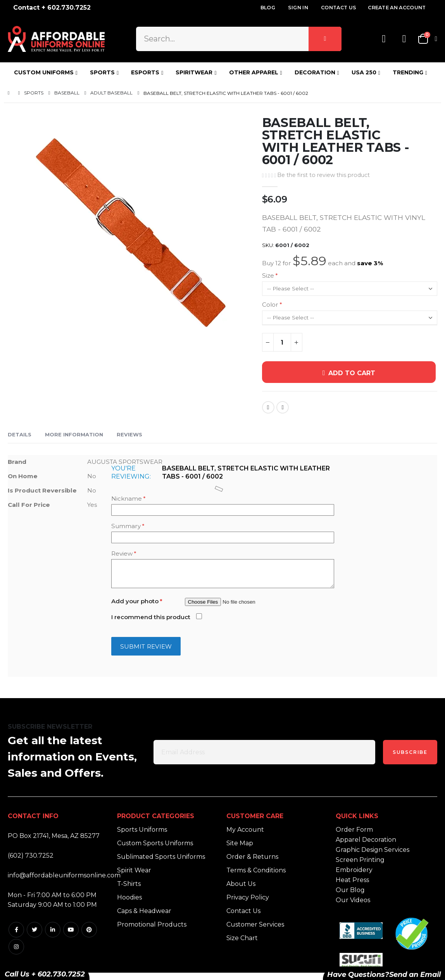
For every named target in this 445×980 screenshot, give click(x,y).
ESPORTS (145, 72)
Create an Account (397, 8)
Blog (268, 8)
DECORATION (315, 72)
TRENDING (408, 72)
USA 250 (364, 72)
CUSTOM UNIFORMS (44, 72)
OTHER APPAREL (254, 72)
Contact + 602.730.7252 (52, 8)
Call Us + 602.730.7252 (45, 974)
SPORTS (102, 72)
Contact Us (339, 8)
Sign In (298, 8)
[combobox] (239, 39)
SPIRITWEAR (194, 72)
